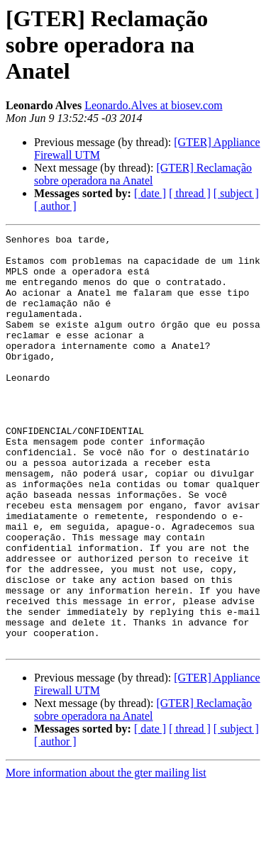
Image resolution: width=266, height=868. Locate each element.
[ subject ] (236, 193)
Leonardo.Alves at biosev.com (153, 105)
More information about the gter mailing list (106, 856)
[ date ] (150, 193)
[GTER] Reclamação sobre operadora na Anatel (143, 174)
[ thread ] (190, 193)
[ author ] (55, 206)
